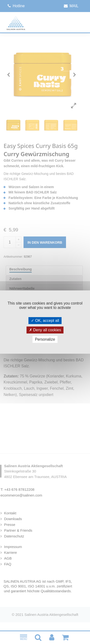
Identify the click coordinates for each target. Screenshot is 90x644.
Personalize (45, 339)
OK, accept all (45, 321)
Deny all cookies (45, 330)
